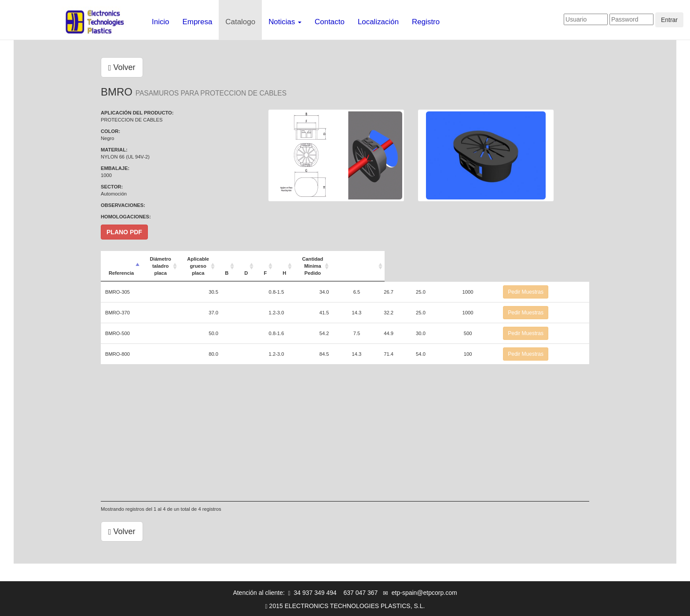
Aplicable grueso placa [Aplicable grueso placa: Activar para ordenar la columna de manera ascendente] (305, 259)
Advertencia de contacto (430, 605)
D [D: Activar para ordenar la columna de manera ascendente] (381, 259)
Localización (378, 22)
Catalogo (240, 22)
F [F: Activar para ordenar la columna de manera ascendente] (404, 259)
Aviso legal (206, 605)
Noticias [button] (285, 22)
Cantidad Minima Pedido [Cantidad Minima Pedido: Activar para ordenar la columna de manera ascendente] (482, 259)
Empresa (198, 22)
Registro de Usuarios (362, 605)
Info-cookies (244, 605)
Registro (426, 22)
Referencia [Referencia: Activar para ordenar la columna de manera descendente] (121, 259)
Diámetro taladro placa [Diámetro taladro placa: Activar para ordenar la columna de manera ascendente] (223, 259)
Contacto (330, 22)
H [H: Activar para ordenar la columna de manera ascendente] (427, 259)
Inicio (161, 22)
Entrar (669, 20)
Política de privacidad (297, 605)
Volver (122, 67)
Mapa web (485, 605)
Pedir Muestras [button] (552, 278)
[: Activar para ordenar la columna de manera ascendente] (557, 259)
